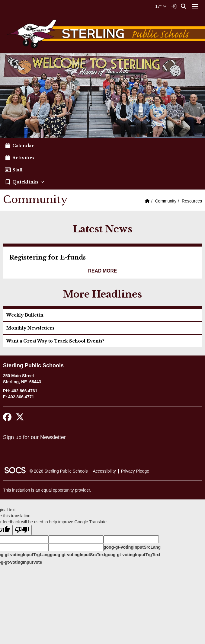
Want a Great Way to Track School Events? (55, 341)
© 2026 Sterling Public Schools (59, 471)
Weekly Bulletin (25, 315)
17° (161, 6)
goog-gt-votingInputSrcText (77, 555)
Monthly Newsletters (30, 328)
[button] (102, 182)
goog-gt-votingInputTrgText (133, 555)
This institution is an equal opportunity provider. (47, 490)
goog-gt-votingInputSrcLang (132, 547)
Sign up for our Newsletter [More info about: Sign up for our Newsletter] (34, 437)
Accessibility (104, 471)
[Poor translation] (22, 530)
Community (166, 201)
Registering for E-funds (48, 257)
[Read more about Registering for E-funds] (103, 271)
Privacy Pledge (135, 471)
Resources (192, 201)
